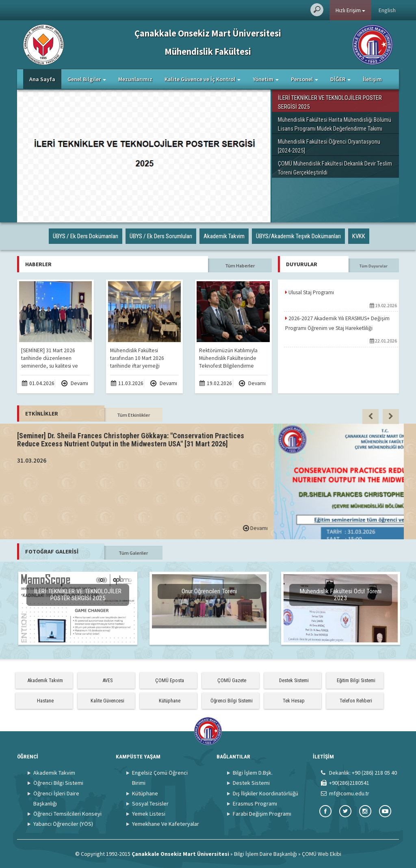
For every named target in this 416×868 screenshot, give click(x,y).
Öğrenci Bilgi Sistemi (232, 701)
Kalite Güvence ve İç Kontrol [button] (203, 79)
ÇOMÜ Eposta (170, 680)
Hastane (45, 701)
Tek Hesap (294, 701)
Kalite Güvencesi (107, 701)
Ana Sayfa (42, 79)
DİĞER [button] (340, 79)
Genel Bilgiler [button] (87, 79)
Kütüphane (170, 701)
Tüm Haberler (240, 266)
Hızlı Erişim (350, 10)
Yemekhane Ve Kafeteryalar (166, 824)
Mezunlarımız (135, 79)
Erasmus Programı (255, 803)
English (387, 10)
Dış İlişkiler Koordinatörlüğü (265, 793)
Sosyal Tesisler (150, 803)
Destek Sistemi (294, 680)
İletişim (372, 79)
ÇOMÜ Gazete (232, 680)
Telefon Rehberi (356, 701)
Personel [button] (304, 79)
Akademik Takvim (45, 680)
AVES (107, 680)
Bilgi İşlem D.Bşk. (253, 773)
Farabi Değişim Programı (262, 814)
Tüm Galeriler (133, 553)
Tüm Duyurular (374, 266)
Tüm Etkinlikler (133, 415)
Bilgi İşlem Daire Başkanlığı (265, 854)
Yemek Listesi (149, 814)
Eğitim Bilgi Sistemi (356, 680)
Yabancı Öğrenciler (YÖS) (63, 824)
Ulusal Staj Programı (310, 292)
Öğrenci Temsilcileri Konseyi (67, 814)
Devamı (75, 383)
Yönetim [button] (266, 79)
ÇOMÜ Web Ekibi (322, 854)
